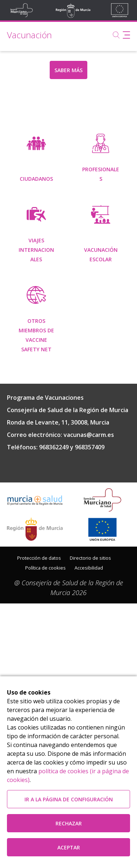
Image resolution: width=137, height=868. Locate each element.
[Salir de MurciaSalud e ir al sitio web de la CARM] (35, 602)
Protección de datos (39, 631)
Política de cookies (45, 641)
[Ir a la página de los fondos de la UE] (102, 602)
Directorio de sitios (90, 631)
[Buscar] (116, 35)
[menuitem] (36, 159)
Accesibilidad (89, 641)
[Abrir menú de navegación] (126, 35)
